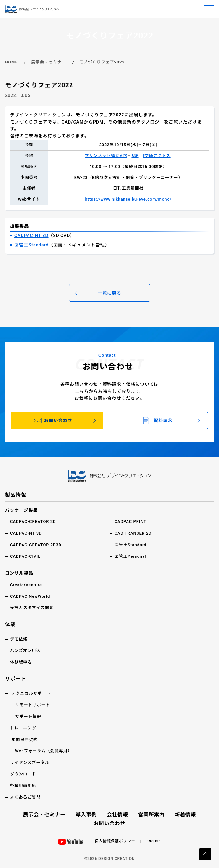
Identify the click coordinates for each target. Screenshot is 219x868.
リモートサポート (33, 705)
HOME (11, 62)
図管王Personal (130, 556)
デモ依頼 (19, 639)
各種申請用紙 (23, 786)
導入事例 (86, 815)
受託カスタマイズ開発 (32, 608)
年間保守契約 (24, 740)
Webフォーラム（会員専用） (44, 751)
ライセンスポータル (30, 762)
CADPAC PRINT (131, 522)
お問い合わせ (110, 823)
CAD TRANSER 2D (133, 533)
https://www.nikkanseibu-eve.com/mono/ (128, 199)
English (154, 841)
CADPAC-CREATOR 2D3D (36, 545)
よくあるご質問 (25, 797)
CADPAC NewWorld (30, 596)
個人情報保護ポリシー (115, 841)
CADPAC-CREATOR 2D (33, 522)
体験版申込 (21, 662)
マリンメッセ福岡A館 (106, 156)
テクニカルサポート (31, 693)
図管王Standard (31, 245)
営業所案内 (151, 815)
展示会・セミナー (49, 62)
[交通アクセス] (158, 156)
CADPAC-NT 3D (31, 236)
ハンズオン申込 (25, 650)
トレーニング (23, 728)
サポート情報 (28, 716)
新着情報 (185, 815)
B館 (135, 156)
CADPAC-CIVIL (25, 556)
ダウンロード (23, 774)
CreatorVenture (26, 585)
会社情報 (117, 815)
